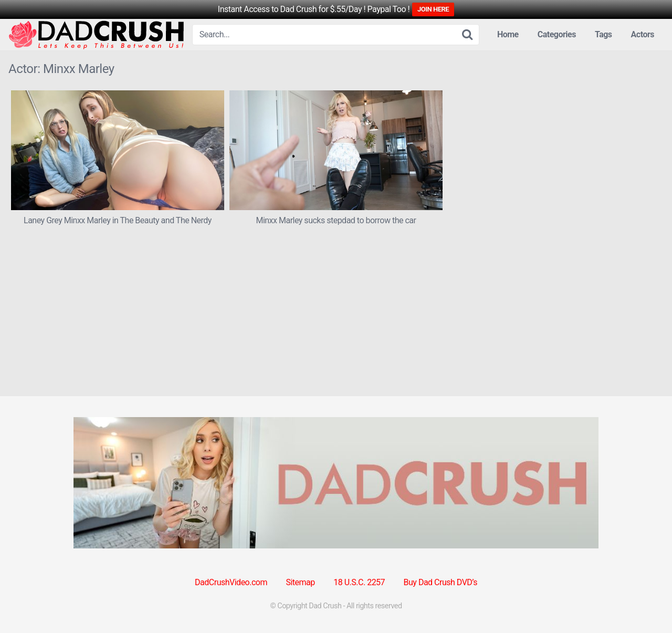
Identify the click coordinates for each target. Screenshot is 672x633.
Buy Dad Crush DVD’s (440, 582)
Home (508, 34)
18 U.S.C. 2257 (359, 582)
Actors (643, 34)
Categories (557, 34)
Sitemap (300, 582)
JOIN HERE (433, 9)
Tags (603, 34)
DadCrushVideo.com (231, 582)
